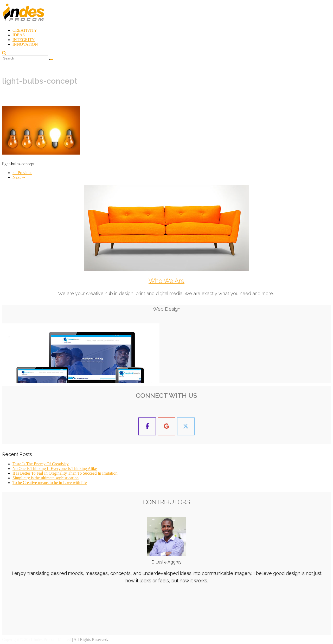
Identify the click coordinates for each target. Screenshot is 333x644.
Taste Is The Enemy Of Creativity (41, 464)
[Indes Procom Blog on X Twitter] (186, 426)
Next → (19, 177)
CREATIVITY (25, 30)
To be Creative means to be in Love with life (50, 483)
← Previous (22, 173)
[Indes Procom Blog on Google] (166, 426)
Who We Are (166, 281)
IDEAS (19, 35)
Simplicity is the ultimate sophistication (46, 478)
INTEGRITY (24, 40)
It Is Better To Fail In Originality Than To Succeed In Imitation (65, 473)
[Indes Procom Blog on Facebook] (147, 426)
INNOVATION (25, 44)
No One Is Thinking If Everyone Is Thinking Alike (55, 469)
